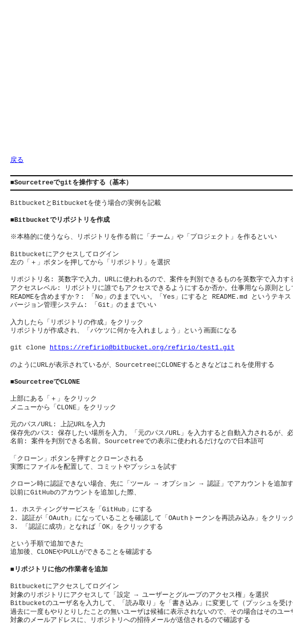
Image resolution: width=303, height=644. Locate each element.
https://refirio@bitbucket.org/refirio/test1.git (142, 348)
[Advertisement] (157, 82)
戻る (17, 160)
